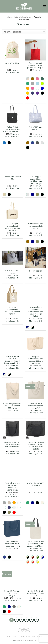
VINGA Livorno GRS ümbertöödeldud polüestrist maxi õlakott (36, 446)
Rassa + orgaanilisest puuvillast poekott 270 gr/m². (12, 406)
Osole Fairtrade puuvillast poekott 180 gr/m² (36, 406)
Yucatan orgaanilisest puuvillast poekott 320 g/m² (12, 311)
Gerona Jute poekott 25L (12, 178)
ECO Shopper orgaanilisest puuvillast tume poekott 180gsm (36, 180)
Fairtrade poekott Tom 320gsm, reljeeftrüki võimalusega (12, 487)
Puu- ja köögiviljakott (12, 63)
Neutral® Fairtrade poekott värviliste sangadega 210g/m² (36, 544)
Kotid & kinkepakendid (23, 17)
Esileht (9, 17)
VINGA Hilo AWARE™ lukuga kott (36, 484)
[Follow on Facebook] (20, 630)
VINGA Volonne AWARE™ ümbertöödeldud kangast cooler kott (12, 360)
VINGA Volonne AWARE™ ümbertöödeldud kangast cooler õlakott (36, 312)
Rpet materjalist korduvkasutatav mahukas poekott (12, 544)
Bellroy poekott (36, 271)
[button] (45, 6)
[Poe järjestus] (24, 32)
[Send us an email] (28, 630)
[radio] (28, 79)
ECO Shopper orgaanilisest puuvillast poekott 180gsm (12, 227)
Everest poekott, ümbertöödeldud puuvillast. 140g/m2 (36, 65)
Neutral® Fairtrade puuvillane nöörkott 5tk (36, 593)
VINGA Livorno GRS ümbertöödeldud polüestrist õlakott (12, 444)
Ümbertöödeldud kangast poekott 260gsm (36, 226)
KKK (33, 637)
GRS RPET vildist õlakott (12, 272)
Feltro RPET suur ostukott (36, 128)
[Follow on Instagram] (24, 630)
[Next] (36, 620)
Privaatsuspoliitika (22, 637)
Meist (9, 637)
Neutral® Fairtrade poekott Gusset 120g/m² (12, 593)
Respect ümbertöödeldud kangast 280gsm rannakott (36, 360)
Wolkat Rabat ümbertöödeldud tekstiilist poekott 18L (12, 129)
